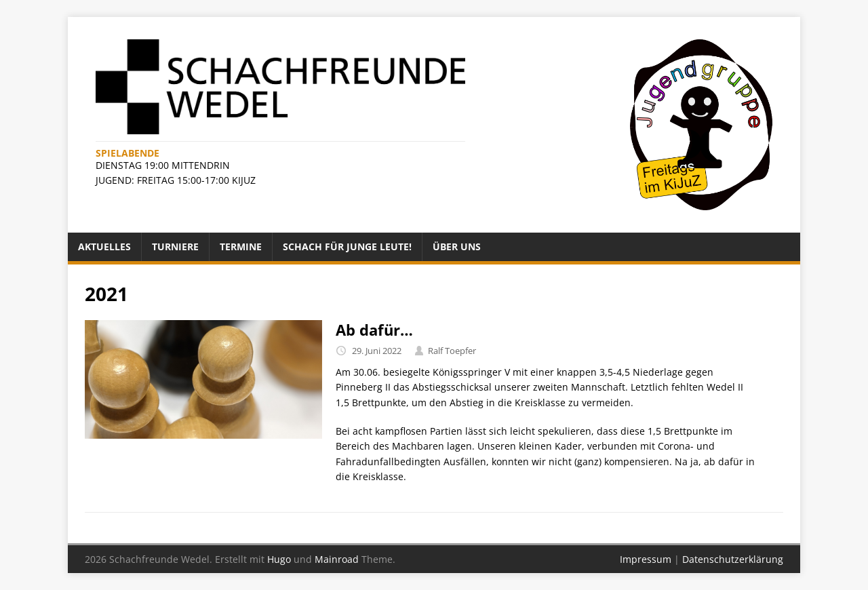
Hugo (279, 559)
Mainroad (337, 559)
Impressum (646, 559)
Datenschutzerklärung (733, 559)
